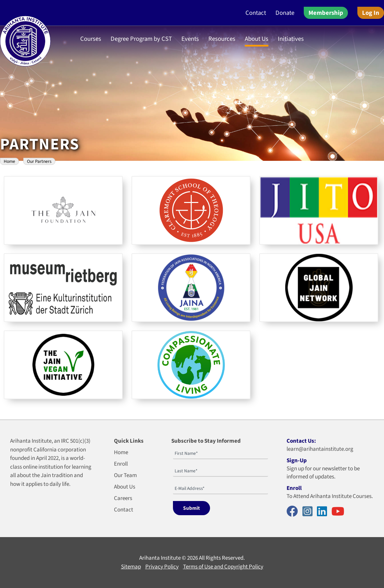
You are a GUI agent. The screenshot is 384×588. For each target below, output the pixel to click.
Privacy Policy (162, 567)
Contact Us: (301, 441)
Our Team (125, 475)
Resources (222, 39)
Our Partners (39, 161)
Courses (91, 39)
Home (9, 161)
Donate (285, 13)
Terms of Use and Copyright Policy (223, 567)
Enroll (121, 464)
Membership (326, 13)
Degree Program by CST (141, 39)
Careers (123, 498)
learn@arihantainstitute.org (320, 449)
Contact (256, 13)
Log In (371, 13)
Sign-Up (297, 461)
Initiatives (291, 39)
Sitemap (131, 567)
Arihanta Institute (160, 558)
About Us (257, 39)
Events (190, 39)
